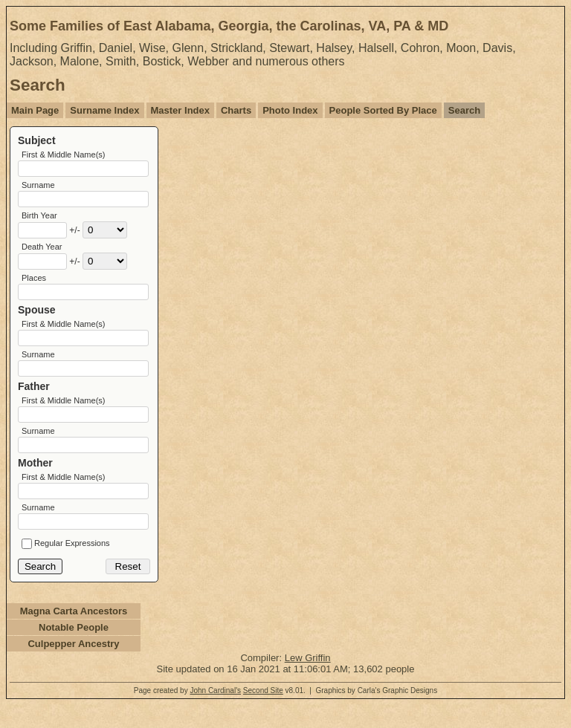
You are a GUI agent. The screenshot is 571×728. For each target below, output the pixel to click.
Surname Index (104, 110)
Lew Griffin (308, 681)
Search (464, 110)
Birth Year (39, 220)
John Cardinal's (215, 714)
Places (34, 285)
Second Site (263, 714)
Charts (236, 110)
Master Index (180, 110)
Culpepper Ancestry (73, 667)
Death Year (42, 253)
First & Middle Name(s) (63, 155)
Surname (38, 187)
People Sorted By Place (383, 110)
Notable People (74, 650)
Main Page (35, 110)
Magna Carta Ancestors (74, 634)
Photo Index (290, 110)
